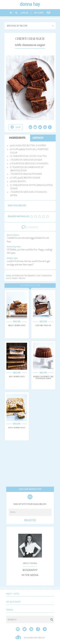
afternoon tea (20, 276)
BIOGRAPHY (30, 570)
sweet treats (18, 279)
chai (38, 276)
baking (32, 276)
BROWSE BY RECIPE (17, 26)
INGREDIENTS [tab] (17, 138)
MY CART (39, 13)
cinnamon (46, 276)
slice (9, 279)
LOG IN (24, 13)
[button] (30, 593)
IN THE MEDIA (30, 575)
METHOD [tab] (38, 138)
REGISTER (30, 520)
